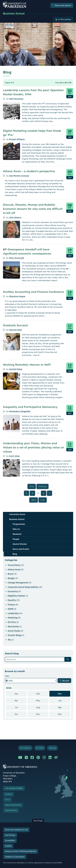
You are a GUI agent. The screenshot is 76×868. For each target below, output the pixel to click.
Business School (14, 13)
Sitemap (52, 748)
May (42, 700)
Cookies (8, 846)
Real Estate (14, 626)
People (16, 539)
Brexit (11, 574)
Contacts (9, 794)
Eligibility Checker (17, 596)
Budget (12, 578)
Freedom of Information (15, 857)
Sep (64, 707)
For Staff (40, 748)
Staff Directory (11, 810)
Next (35, 500)
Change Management (18, 583)
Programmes (19, 524)
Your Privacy (10, 835)
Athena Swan (14, 569)
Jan (21, 694)
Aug (42, 707)
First (33, 486)
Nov (42, 714)
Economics (13, 591)
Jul (21, 707)
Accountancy (14, 565)
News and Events (21, 549)
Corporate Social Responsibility (23, 587)
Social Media (14, 631)
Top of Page (38, 821)
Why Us (16, 529)
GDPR (11, 609)
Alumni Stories (20, 544)
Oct (21, 714)
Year (7, 676)
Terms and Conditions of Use (16, 830)
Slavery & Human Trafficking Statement (21, 851)
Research (17, 534)
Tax (10, 640)
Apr (21, 700)
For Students (25, 748)
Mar (60, 694)
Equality (12, 600)
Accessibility (10, 841)
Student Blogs (15, 635)
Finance (12, 604)
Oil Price (12, 622)
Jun (64, 700)
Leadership (13, 613)
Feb (42, 694)
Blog (15, 554)
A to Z (7, 800)
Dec (64, 714)
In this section (64, 19)
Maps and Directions (13, 805)
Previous (44, 486)
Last (44, 500)
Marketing (13, 618)
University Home (17, 514)
